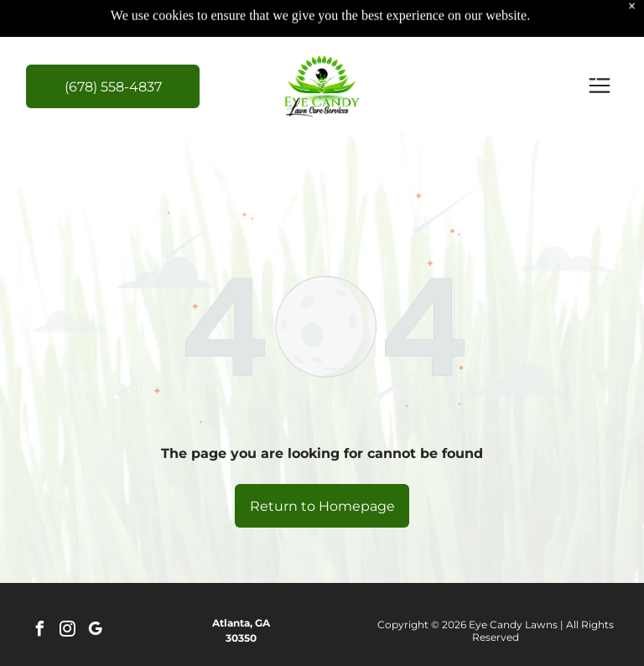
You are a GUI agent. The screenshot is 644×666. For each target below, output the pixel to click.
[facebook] (39, 631)
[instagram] (67, 631)
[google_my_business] (95, 631)
